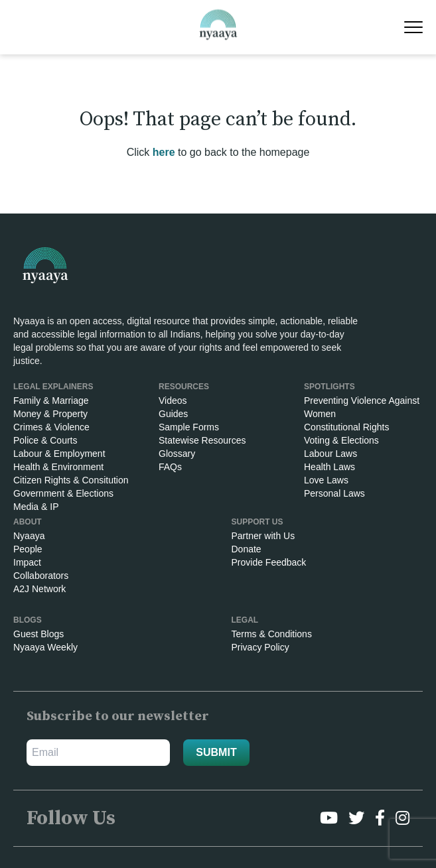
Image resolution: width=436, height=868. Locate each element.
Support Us (257, 522)
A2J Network (39, 589)
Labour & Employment (59, 454)
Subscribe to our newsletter (118, 716)
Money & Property (50, 414)
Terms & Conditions (272, 634)
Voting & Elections (341, 440)
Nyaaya (29, 536)
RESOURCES (184, 387)
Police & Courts (45, 440)
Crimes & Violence (51, 427)
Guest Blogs (38, 634)
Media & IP (36, 507)
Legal (245, 620)
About (28, 522)
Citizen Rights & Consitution (71, 480)
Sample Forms (189, 427)
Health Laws (329, 467)
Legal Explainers (53, 387)
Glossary (177, 454)
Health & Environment (58, 467)
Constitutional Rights (346, 427)
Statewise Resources (202, 440)
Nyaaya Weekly (45, 647)
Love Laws (326, 480)
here (164, 152)
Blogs (28, 620)
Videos (173, 401)
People (28, 549)
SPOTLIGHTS (329, 387)
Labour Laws (330, 454)
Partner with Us (263, 536)
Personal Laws (334, 493)
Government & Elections (63, 493)
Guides (173, 414)
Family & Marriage (51, 401)
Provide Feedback (269, 562)
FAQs (170, 467)
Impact (27, 562)
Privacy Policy (260, 647)
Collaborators (41, 576)
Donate (247, 549)
